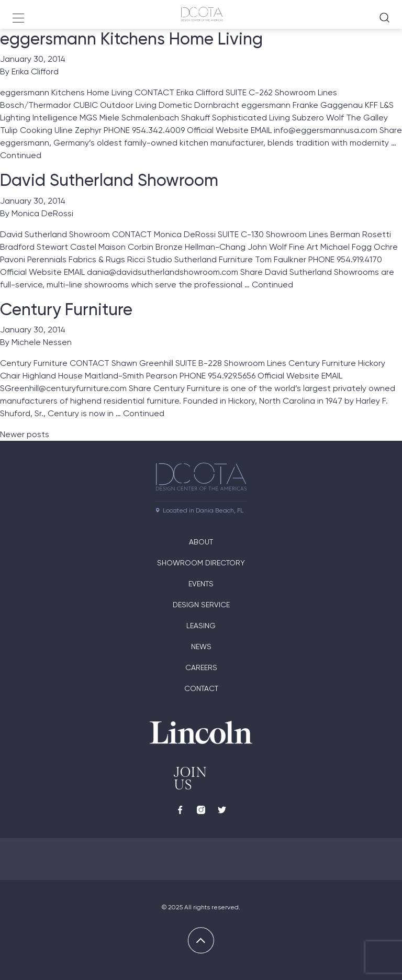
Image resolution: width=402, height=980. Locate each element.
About (201, 542)
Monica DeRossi (42, 213)
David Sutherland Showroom (109, 180)
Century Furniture (66, 309)
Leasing (201, 626)
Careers (201, 667)
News (201, 647)
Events (201, 584)
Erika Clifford (35, 71)
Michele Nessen (42, 342)
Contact (201, 688)
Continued (21, 155)
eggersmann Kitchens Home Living (131, 39)
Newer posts (25, 434)
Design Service (201, 605)
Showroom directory (201, 563)
